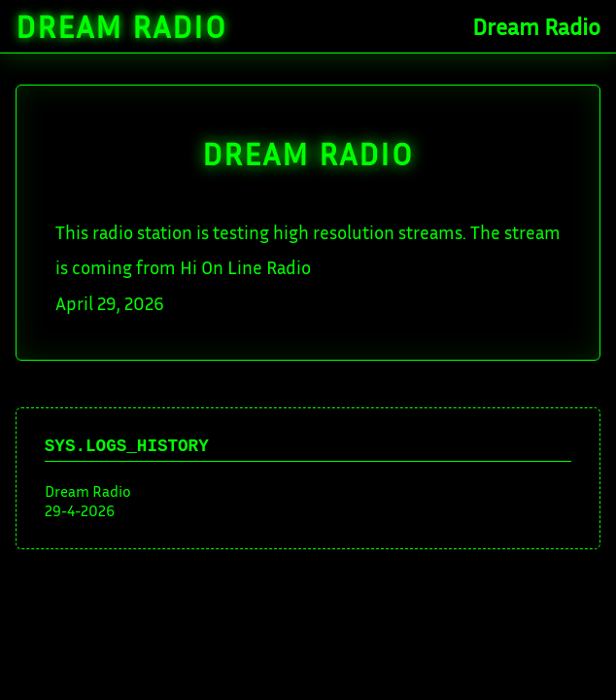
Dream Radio (121, 26)
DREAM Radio (308, 154)
